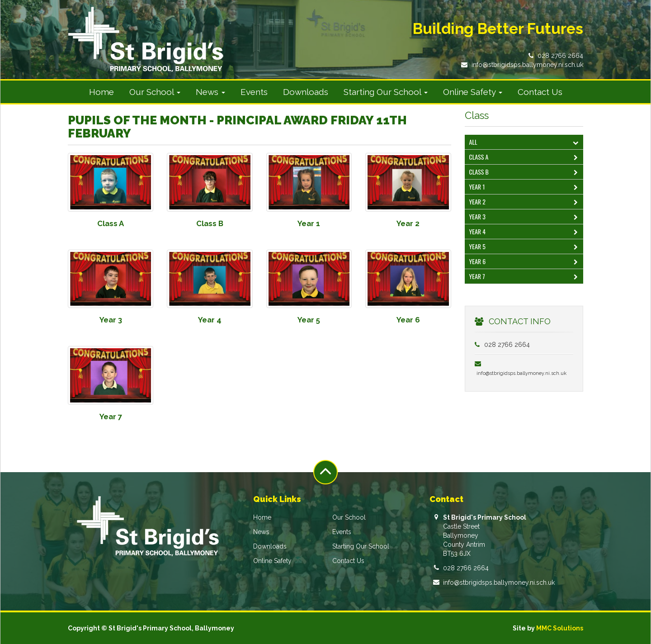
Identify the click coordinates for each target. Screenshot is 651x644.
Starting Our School (361, 546)
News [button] (210, 92)
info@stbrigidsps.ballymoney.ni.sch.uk (527, 65)
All (526, 143)
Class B (526, 173)
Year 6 (526, 262)
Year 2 (526, 202)
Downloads (306, 92)
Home (101, 92)
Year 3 (526, 217)
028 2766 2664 (560, 56)
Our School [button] (155, 92)
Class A (526, 158)
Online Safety (272, 561)
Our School (349, 517)
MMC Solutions (560, 628)
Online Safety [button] (473, 92)
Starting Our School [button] (386, 92)
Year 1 (526, 187)
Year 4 (526, 232)
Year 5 (526, 247)
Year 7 (526, 277)
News (261, 532)
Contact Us (540, 92)
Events (254, 92)
